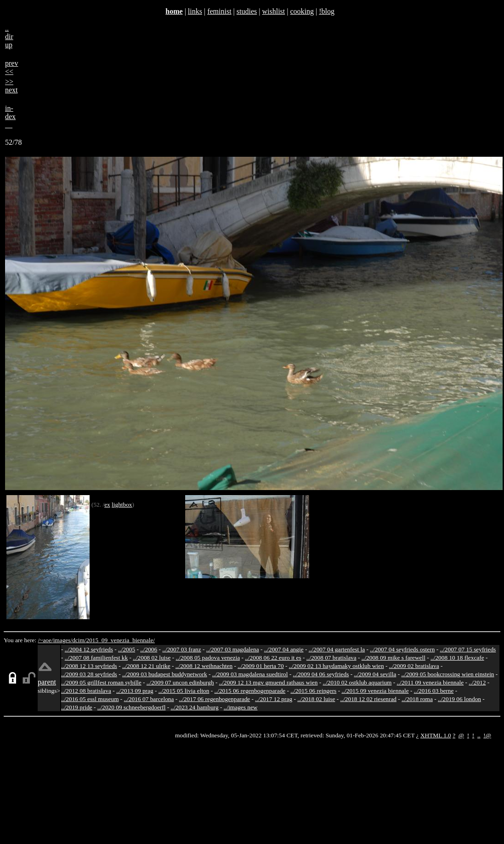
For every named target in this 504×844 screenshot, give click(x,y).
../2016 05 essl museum (90, 699)
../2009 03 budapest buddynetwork (165, 674)
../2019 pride (77, 707)
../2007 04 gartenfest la (337, 649)
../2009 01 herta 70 (260, 666)
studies (247, 11)
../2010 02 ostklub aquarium (357, 682)
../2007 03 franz (181, 649)
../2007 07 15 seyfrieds (468, 649)
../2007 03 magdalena (233, 649)
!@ (487, 735)
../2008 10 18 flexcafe (457, 658)
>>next (11, 86)
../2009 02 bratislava (414, 666)
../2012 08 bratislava (86, 691)
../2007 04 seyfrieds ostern (402, 649)
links (195, 11)
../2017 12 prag (274, 699)
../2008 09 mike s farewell (394, 658)
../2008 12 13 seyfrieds (89, 666)
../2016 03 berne (434, 691)
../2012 (477, 682)
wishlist (273, 11)
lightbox (122, 505)
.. (479, 735)
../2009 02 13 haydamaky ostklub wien (337, 666)
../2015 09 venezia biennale (375, 691)
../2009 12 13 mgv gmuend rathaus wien (269, 682)
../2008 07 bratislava (331, 658)
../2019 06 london (459, 699)
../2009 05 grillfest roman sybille (101, 682)
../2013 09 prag (135, 691)
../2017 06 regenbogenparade (215, 699)
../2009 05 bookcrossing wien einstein (447, 674)
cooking (302, 11)
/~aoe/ (46, 640)
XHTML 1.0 (436, 735)
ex (107, 505)
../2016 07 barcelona (149, 699)
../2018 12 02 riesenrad (368, 699)
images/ (63, 640)
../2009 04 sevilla (375, 674)
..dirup (9, 37)
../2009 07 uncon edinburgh (180, 682)
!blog (327, 11)
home (174, 11)
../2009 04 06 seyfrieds (321, 674)
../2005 (127, 649)
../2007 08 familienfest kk (96, 658)
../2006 (149, 649)
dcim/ (79, 640)
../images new (241, 707)
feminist (219, 11)
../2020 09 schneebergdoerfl (132, 707)
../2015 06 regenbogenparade (250, 691)
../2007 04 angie (284, 649)
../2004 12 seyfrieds (89, 649)
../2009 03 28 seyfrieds (89, 674)
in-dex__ (10, 117)
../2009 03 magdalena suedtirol (250, 674)
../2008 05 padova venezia (208, 658)
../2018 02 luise (316, 699)
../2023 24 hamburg (195, 707)
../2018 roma (417, 699)
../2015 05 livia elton (184, 691)
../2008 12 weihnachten (204, 666)
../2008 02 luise (152, 658)
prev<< (11, 67)
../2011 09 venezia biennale (430, 682)
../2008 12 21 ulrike (146, 666)
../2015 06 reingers (313, 691)
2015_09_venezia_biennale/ (120, 640)
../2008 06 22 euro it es (273, 658)
